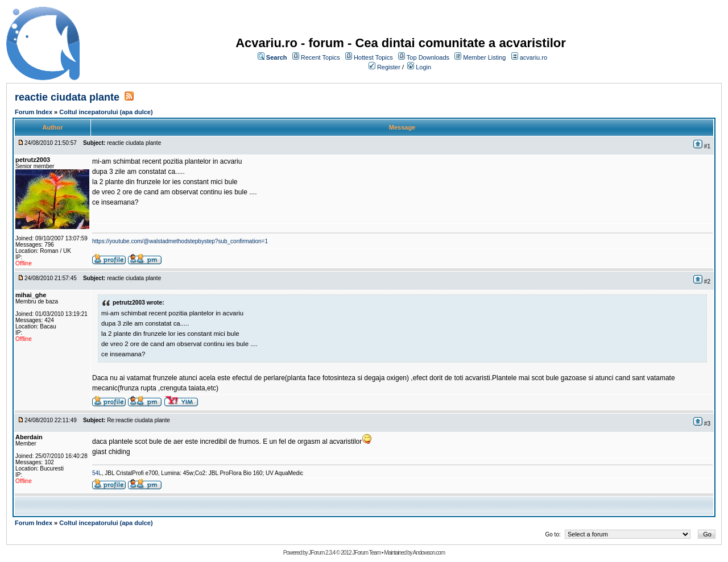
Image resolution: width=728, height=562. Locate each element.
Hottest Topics (373, 57)
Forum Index (34, 112)
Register (389, 67)
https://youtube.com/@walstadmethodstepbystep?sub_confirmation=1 (180, 241)
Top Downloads (428, 57)
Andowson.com (429, 553)
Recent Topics (320, 57)
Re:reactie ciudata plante (138, 420)
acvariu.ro (533, 57)
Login (423, 67)
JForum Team (366, 553)
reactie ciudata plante (67, 97)
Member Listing (484, 57)
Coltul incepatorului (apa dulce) (106, 112)
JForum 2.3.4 (322, 553)
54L (97, 473)
